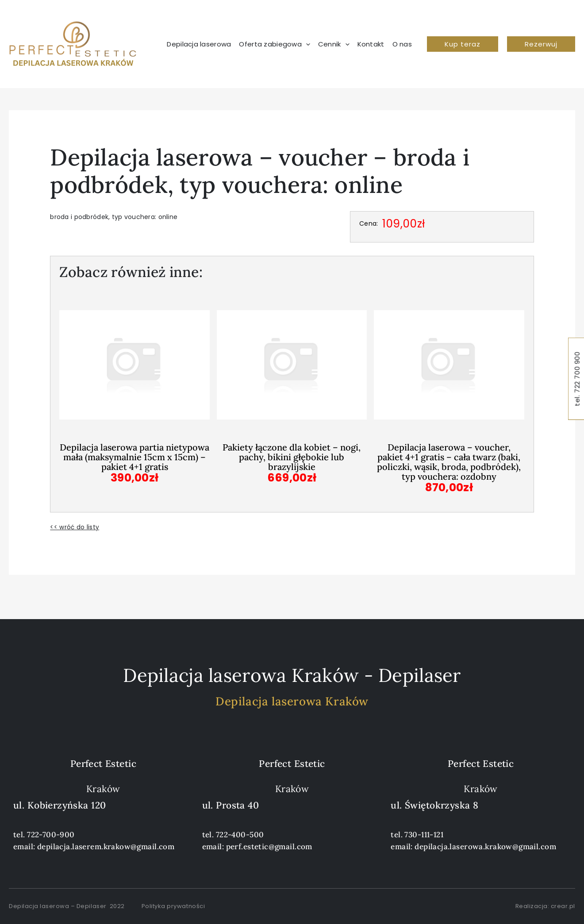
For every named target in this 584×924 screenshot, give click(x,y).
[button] (463, 44)
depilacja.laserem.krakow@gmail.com (106, 846)
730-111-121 (424, 834)
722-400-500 (240, 834)
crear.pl (563, 906)
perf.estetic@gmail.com (269, 846)
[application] (306, 44)
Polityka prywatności (173, 906)
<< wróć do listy (75, 527)
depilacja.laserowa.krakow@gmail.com (485, 846)
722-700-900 (51, 834)
